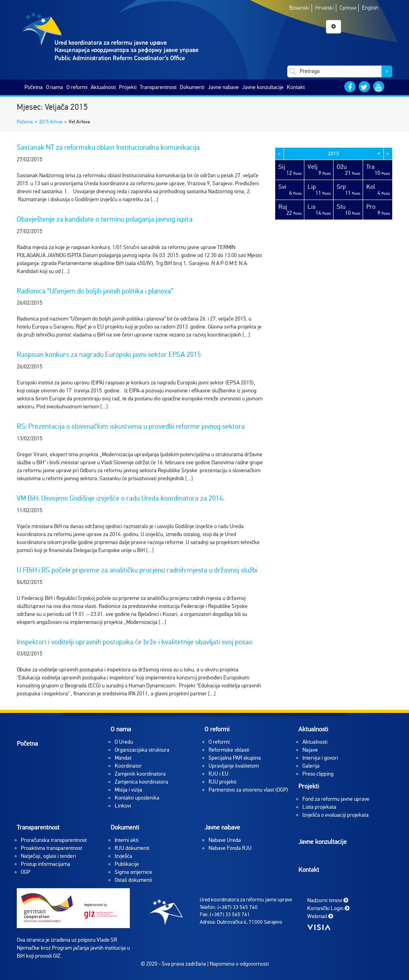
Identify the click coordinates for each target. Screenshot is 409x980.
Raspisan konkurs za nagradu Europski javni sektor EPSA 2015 (109, 354)
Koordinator (128, 766)
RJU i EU (218, 774)
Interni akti (127, 840)
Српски (348, 8)
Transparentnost (158, 87)
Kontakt (296, 87)
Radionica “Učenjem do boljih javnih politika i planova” (95, 291)
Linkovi (123, 806)
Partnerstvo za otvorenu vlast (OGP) (248, 790)
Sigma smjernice (133, 872)
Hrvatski (325, 8)
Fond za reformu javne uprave (336, 799)
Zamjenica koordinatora (141, 782)
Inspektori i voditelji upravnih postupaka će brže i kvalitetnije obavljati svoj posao (135, 642)
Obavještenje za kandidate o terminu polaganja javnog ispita (105, 219)
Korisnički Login (328, 908)
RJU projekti (222, 782)
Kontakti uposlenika (137, 798)
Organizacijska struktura (142, 750)
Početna (34, 87)
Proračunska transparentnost (54, 840)
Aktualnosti (103, 87)
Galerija (311, 766)
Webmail (320, 916)
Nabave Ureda (225, 840)
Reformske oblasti (229, 750)
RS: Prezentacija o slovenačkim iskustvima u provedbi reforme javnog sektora (131, 426)
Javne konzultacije (263, 87)
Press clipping (318, 774)
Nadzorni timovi (328, 900)
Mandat (123, 758)
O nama (55, 87)
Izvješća (123, 856)
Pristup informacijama (46, 864)
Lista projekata (319, 807)
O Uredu (124, 742)
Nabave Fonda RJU (230, 848)
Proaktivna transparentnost (52, 848)
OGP (26, 872)
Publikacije (127, 864)
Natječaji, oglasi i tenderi (48, 856)
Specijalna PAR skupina (235, 758)
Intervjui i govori (320, 758)
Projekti (128, 87)
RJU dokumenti (132, 848)
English (370, 8)
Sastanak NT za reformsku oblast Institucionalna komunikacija (108, 147)
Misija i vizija (128, 790)
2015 (334, 154)
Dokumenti (192, 87)
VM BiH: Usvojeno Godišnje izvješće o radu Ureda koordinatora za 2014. (121, 498)
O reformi (77, 87)
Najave (310, 750)
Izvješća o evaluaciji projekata (336, 815)
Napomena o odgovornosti (239, 964)
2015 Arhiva (51, 122)
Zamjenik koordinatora (140, 774)
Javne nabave (223, 87)
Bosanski (299, 8)
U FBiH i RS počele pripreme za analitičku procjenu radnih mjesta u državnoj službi (137, 570)
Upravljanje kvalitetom (234, 766)
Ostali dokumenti (133, 880)
